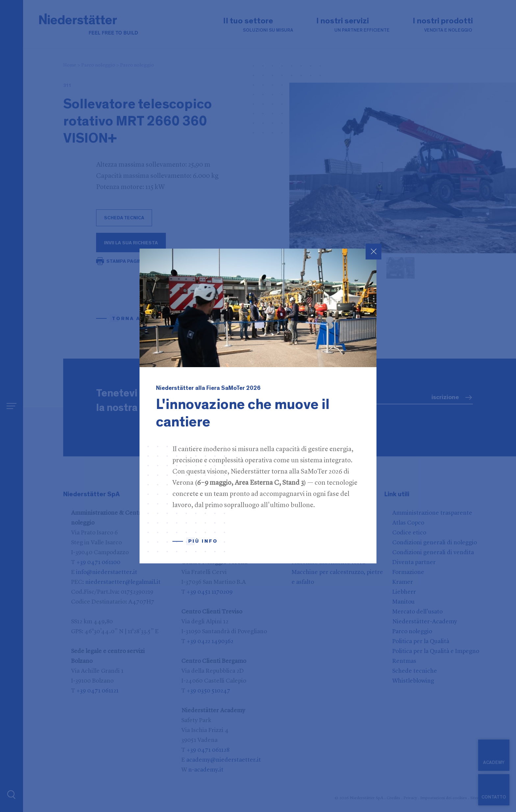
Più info (203, 541)
